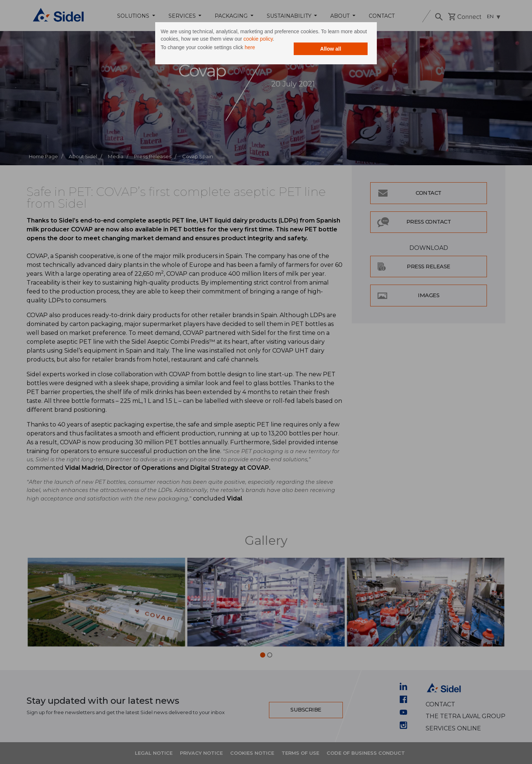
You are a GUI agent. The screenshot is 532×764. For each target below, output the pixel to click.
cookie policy (258, 39)
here (250, 47)
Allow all (331, 49)
